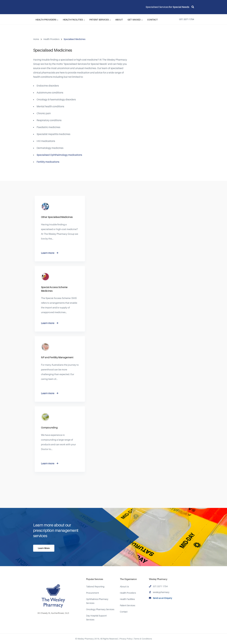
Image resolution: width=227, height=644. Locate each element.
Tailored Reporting (95, 586)
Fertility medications (48, 162)
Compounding (49, 427)
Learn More (44, 548)
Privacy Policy (126, 639)
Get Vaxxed (135, 20)
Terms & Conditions (143, 639)
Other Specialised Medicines (57, 217)
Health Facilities (74, 20)
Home (36, 39)
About (119, 20)
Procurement (92, 593)
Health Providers (47, 20)
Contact (152, 20)
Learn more (48, 253)
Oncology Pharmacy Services (100, 609)
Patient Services (100, 20)
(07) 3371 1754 (186, 19)
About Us (124, 586)
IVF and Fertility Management (57, 357)
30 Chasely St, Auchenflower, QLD (53, 613)
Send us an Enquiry (163, 598)
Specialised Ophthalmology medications (59, 155)
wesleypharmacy (161, 592)
